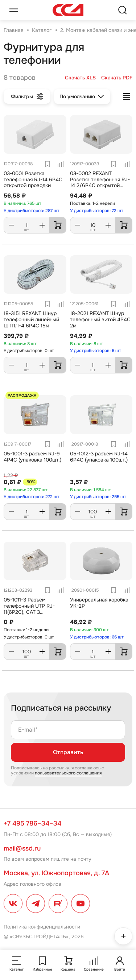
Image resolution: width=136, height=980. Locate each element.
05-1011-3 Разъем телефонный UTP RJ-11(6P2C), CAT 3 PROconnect (29, 609)
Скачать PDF (117, 78)
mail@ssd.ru (22, 848)
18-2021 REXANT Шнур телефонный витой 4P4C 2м (100, 319)
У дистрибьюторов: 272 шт (32, 497)
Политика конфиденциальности (42, 927)
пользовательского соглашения (68, 773)
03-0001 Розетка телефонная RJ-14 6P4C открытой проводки (33, 179)
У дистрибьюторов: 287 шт (32, 211)
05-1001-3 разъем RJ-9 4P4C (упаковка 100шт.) (32, 457)
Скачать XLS (80, 78)
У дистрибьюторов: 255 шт (98, 497)
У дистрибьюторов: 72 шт (97, 211)
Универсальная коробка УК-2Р (99, 603)
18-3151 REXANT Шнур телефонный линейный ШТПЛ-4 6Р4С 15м (31, 319)
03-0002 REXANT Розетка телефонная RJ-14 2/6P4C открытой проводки (100, 182)
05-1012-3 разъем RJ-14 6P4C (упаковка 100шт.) (99, 457)
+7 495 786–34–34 (32, 823)
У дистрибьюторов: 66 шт (97, 637)
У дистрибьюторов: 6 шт (96, 351)
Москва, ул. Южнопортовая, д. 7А (56, 873)
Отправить (68, 752)
